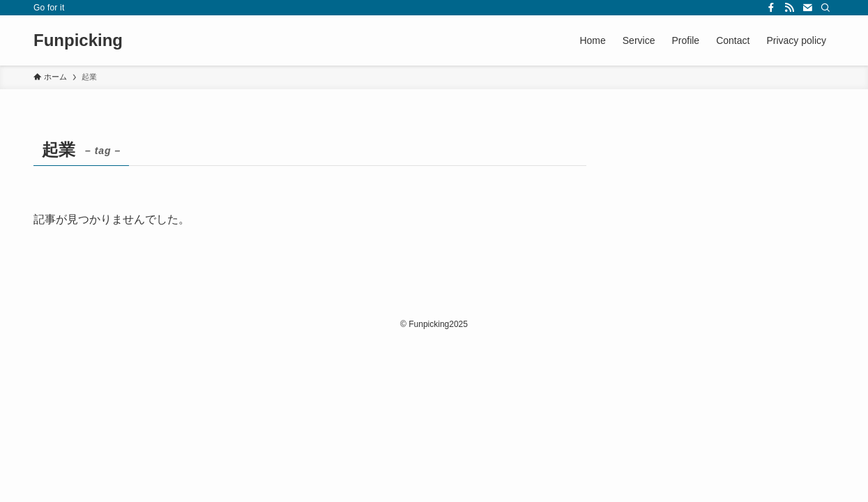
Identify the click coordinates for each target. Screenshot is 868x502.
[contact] (807, 8)
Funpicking (78, 40)
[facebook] (771, 8)
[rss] (789, 8)
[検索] (825, 8)
